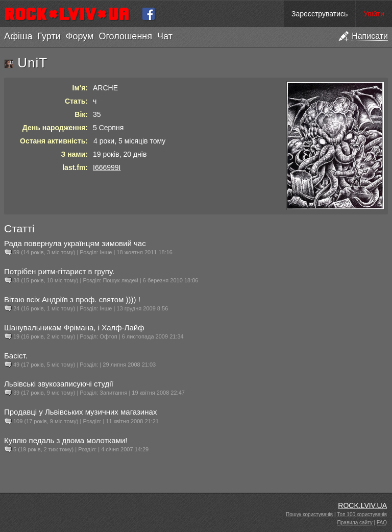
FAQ (382, 523)
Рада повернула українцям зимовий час (75, 243)
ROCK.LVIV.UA (362, 505)
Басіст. (16, 356)
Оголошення (125, 36)
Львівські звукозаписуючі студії (59, 384)
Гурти (49, 36)
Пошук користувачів (309, 514)
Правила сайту (355, 523)
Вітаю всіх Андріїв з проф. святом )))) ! (72, 299)
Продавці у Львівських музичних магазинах (80, 412)
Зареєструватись (320, 14)
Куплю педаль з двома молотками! (66, 440)
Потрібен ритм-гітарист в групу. (59, 271)
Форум (80, 36)
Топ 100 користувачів (362, 514)
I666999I (107, 167)
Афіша (18, 36)
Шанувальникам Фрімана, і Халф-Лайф (74, 328)
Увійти (374, 14)
